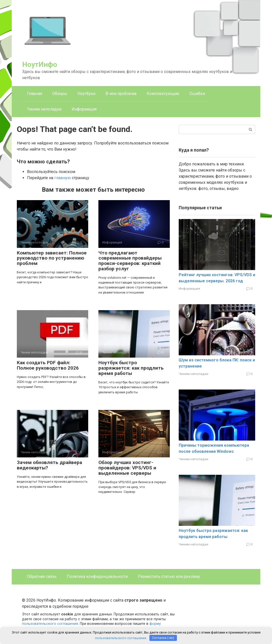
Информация (84, 109)
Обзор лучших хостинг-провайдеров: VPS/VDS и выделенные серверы (127, 468)
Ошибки (197, 94)
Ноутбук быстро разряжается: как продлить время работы (131, 368)
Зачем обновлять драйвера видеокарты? (49, 465)
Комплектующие (163, 94)
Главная (35, 94)
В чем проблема (121, 94)
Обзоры (60, 94)
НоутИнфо (40, 64)
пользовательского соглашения (50, 624)
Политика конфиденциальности (97, 576)
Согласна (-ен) (163, 638)
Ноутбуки (86, 94)
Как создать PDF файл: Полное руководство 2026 (48, 365)
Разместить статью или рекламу (169, 576)
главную (63, 178)
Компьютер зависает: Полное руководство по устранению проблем (52, 258)
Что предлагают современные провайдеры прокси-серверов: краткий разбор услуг (130, 261)
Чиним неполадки (44, 109)
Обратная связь (42, 576)
